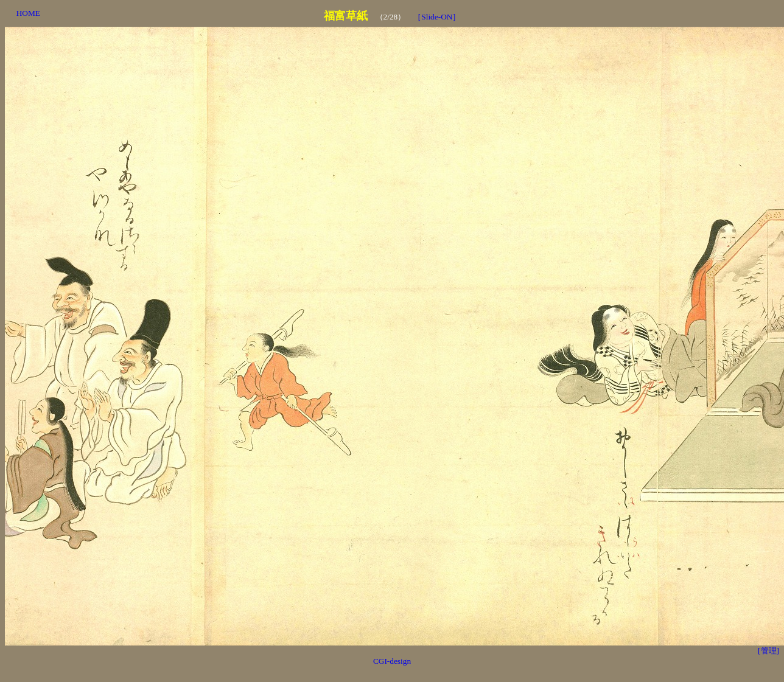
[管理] (768, 651)
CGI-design (392, 661)
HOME (28, 13)
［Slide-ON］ (437, 17)
